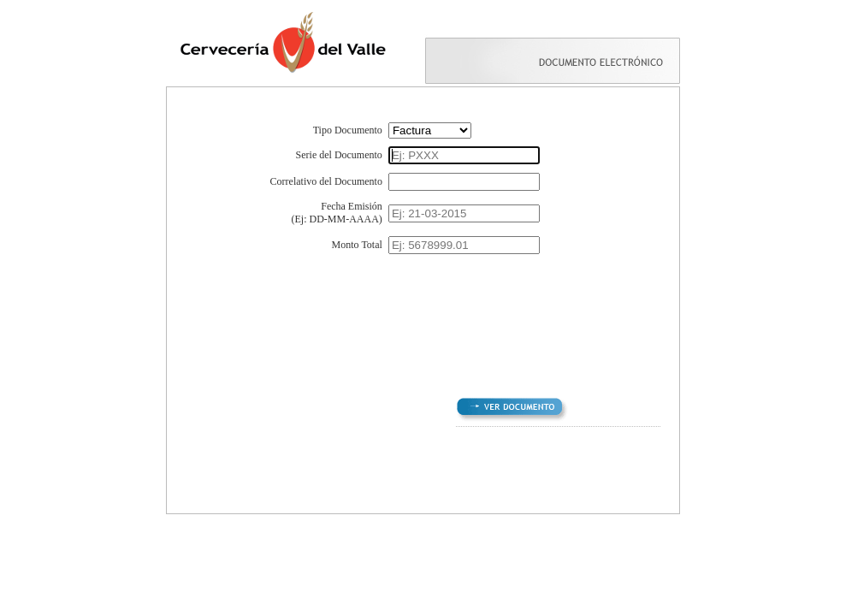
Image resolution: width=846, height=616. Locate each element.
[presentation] (420, 314)
